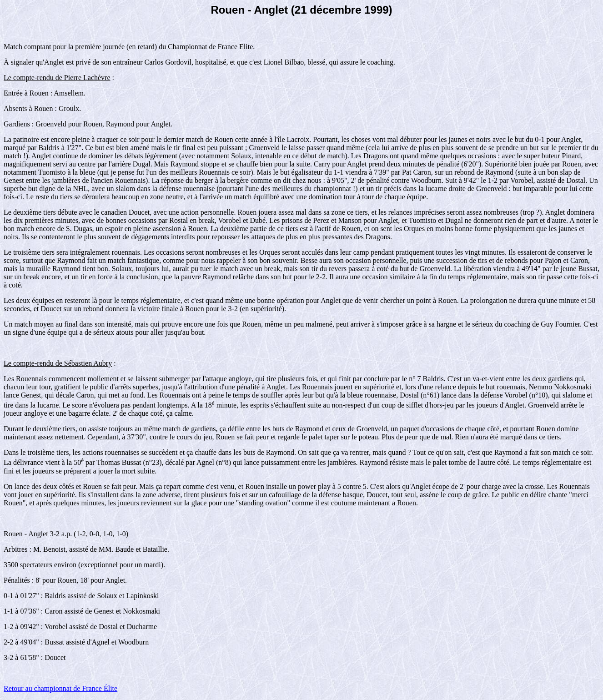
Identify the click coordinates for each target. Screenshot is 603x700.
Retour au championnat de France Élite (60, 688)
